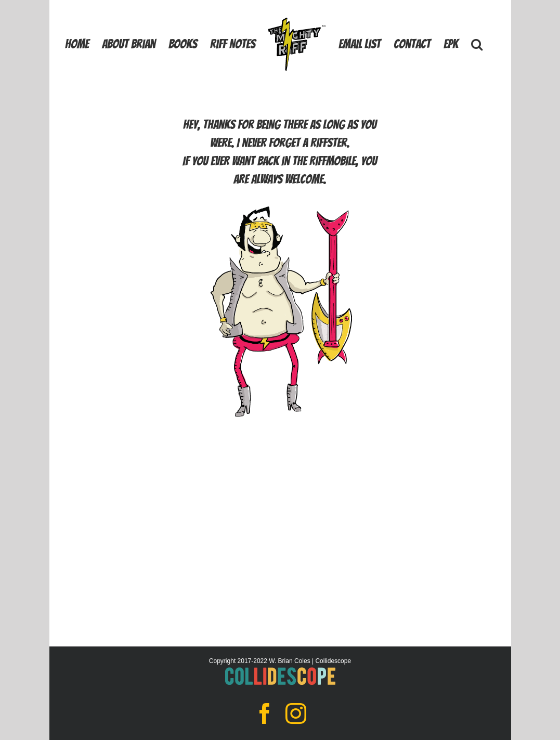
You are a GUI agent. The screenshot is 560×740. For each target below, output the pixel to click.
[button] (477, 44)
